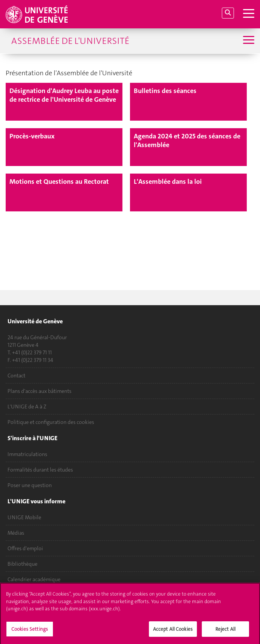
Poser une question (30, 485)
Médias (16, 533)
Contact (16, 376)
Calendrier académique (34, 579)
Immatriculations (27, 454)
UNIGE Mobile (24, 517)
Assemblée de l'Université (70, 41)
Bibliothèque (22, 564)
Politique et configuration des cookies (51, 422)
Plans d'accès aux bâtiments (39, 391)
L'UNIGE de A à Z (27, 407)
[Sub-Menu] (248, 41)
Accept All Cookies (173, 631)
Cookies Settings (30, 631)
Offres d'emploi (25, 548)
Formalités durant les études (40, 470)
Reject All (225, 631)
